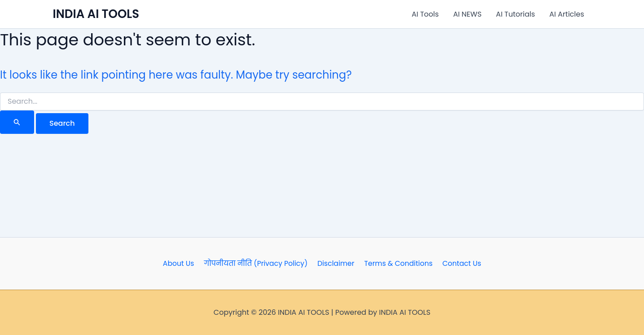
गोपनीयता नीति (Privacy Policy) (257, 263)
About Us (181, 263)
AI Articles (567, 14)
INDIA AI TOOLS (96, 14)
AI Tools (425, 14)
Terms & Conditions (397, 263)
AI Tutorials (515, 14)
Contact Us (459, 263)
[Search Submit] (17, 122)
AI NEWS (467, 14)
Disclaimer (336, 263)
